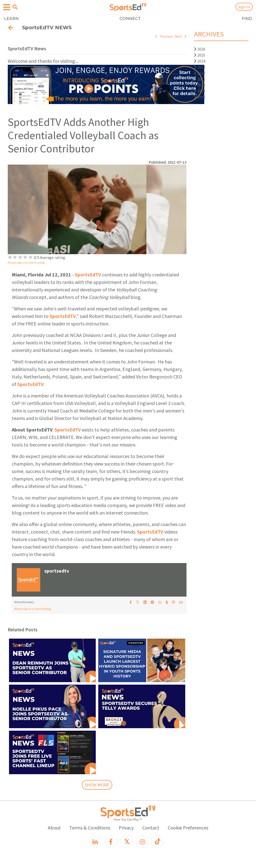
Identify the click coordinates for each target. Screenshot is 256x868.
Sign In (244, 7)
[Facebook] (111, 841)
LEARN (11, 19)
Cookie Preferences (188, 828)
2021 (200, 79)
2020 (200, 85)
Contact (151, 828)
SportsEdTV (88, 275)
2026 (200, 49)
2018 (200, 97)
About (54, 828)
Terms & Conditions (90, 828)
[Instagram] (142, 841)
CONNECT (130, 19)
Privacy (126, 828)
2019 (200, 91)
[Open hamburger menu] (7, 7)
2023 (200, 67)
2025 (200, 55)
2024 (200, 61)
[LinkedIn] (95, 841)
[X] (126, 841)
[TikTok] (157, 841)
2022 (200, 73)
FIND (247, 19)
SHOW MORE (97, 785)
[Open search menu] (15, 7)
